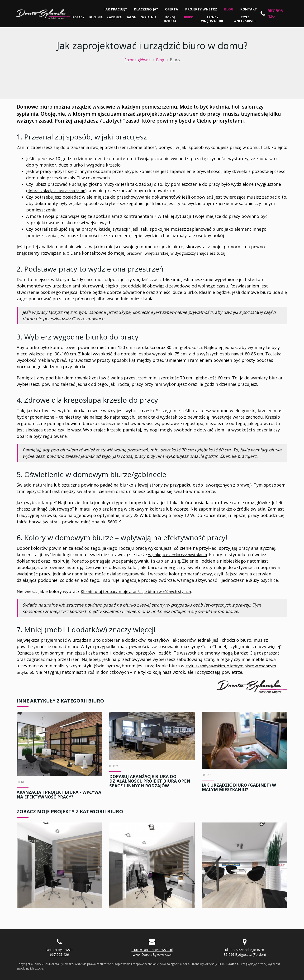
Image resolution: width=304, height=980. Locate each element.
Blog (228, 9)
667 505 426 (274, 13)
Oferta (170, 9)
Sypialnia (149, 17)
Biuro (189, 17)
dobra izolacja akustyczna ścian (60, 191)
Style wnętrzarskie (244, 19)
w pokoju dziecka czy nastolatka (181, 555)
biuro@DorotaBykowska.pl (152, 950)
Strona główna (138, 60)
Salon (132, 17)
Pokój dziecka (171, 19)
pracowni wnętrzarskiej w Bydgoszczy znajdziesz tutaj (182, 253)
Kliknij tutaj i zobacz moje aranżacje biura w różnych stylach (142, 591)
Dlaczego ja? (145, 9)
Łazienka (115, 17)
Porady (79, 17)
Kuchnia (97, 17)
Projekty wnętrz (200, 9)
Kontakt (247, 9)
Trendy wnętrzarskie (212, 19)
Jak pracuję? (114, 9)
